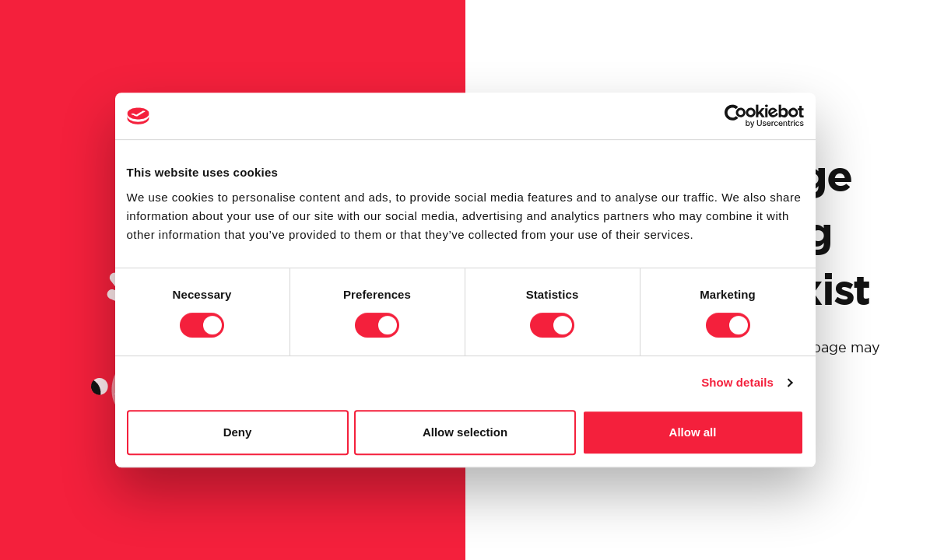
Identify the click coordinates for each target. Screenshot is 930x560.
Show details (737, 382)
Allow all (693, 432)
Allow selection (465, 432)
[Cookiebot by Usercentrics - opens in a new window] (736, 116)
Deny (238, 432)
